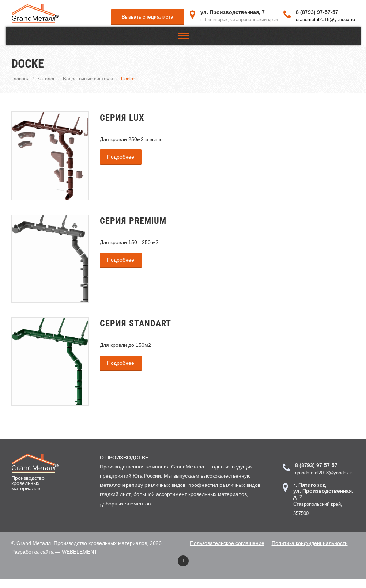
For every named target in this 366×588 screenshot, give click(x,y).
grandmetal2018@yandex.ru (325, 19)
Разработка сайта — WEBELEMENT (54, 552)
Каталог (46, 79)
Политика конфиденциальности (310, 543)
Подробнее (121, 157)
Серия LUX (122, 118)
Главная (20, 79)
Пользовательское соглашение (227, 543)
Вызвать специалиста (148, 17)
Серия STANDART (135, 323)
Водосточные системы (88, 79)
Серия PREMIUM (133, 221)
